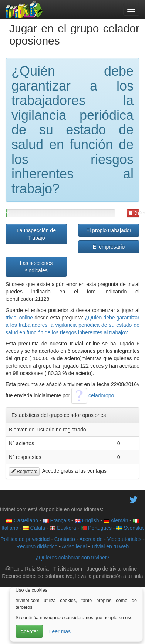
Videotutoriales (124, 539)
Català (34, 528)
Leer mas (60, 631)
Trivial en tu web (110, 546)
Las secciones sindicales (36, 267)
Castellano (22, 520)
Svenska (130, 528)
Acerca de (91, 539)
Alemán (116, 520)
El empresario (109, 247)
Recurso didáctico (37, 546)
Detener (134, 213)
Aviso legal (74, 546)
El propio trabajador (109, 230)
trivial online (19, 318)
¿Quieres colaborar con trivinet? (72, 558)
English (87, 520)
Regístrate (24, 471)
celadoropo (93, 395)
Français (57, 520)
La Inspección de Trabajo (36, 234)
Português (96, 528)
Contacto (65, 539)
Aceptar (29, 631)
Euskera (63, 528)
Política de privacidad (25, 539)
